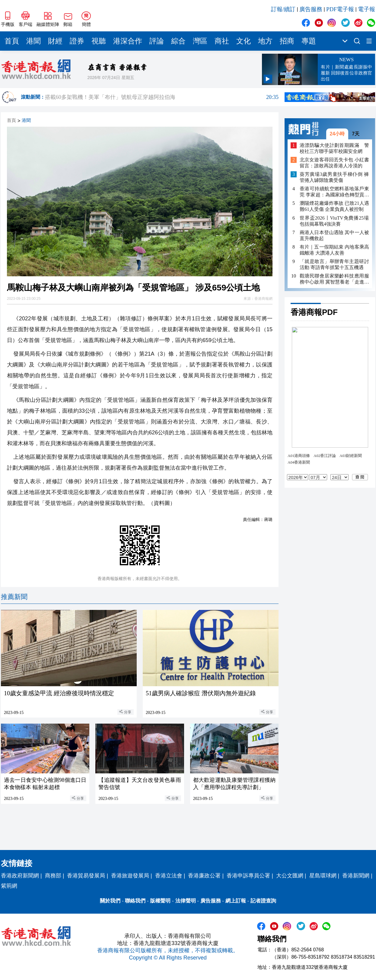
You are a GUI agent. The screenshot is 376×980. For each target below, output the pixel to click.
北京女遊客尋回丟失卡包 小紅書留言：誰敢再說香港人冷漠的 (334, 163)
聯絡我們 (135, 901)
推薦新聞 (14, 597)
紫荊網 (9, 886)
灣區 (200, 41)
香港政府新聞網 (20, 876)
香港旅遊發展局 (130, 876)
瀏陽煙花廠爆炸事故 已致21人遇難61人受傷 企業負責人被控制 (334, 206)
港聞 (33, 41)
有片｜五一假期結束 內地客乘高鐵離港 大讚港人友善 (334, 250)
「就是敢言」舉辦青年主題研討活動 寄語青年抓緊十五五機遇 (334, 264)
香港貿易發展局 (86, 876)
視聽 (99, 41)
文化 (244, 41)
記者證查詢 (263, 901)
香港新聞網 (356, 876)
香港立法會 (169, 876)
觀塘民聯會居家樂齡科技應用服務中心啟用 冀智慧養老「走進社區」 (334, 279)
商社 (222, 41)
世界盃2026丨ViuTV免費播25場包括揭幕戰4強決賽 (334, 221)
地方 (265, 41)
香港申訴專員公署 (248, 876)
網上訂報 (236, 901)
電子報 (366, 9)
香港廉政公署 (204, 876)
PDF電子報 (340, 9)
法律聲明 (186, 901)
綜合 (178, 41)
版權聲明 (160, 901)
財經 (55, 41)
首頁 (12, 41)
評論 (157, 41)
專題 (309, 41)
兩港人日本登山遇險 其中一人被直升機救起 (334, 235)
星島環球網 (323, 876)
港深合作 (128, 41)
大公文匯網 (290, 876)
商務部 (53, 876)
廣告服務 (311, 9)
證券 (77, 41)
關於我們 (110, 901)
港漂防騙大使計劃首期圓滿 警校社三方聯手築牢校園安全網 (334, 148)
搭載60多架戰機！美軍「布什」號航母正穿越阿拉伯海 (162, 97)
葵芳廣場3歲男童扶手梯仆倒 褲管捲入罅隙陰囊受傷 (334, 177)
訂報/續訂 (283, 9)
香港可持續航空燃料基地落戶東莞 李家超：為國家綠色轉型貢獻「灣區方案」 (334, 192)
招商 (287, 41)
